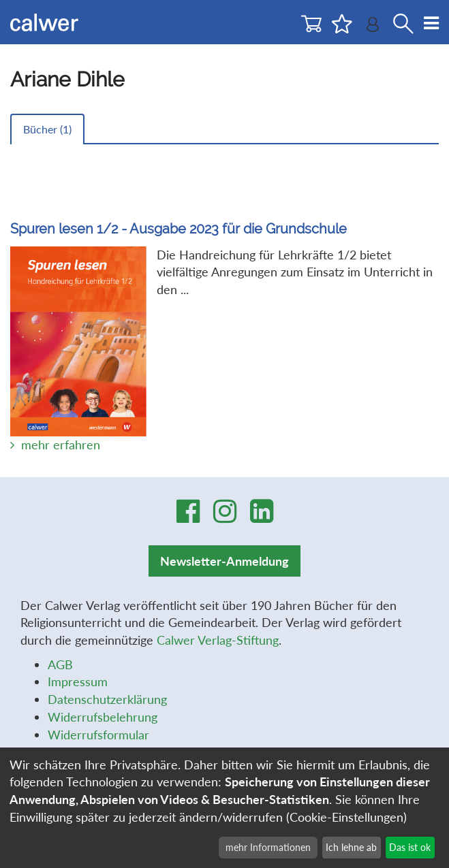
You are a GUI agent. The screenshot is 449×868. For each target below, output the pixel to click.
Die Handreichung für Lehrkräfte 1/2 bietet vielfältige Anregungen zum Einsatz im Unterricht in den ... (224, 313)
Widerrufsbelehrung (103, 717)
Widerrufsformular (98, 735)
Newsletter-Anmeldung (224, 561)
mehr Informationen (268, 847)
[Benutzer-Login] (373, 28)
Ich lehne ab (351, 847)
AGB (60, 664)
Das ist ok (410, 847)
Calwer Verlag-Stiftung (218, 640)
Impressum (78, 681)
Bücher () (47, 129)
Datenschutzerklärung (107, 699)
